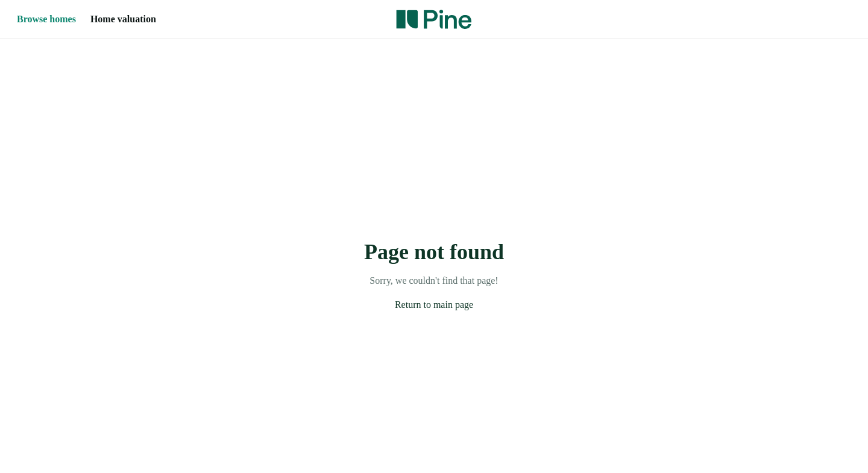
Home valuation (123, 19)
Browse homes (46, 19)
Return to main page (434, 305)
